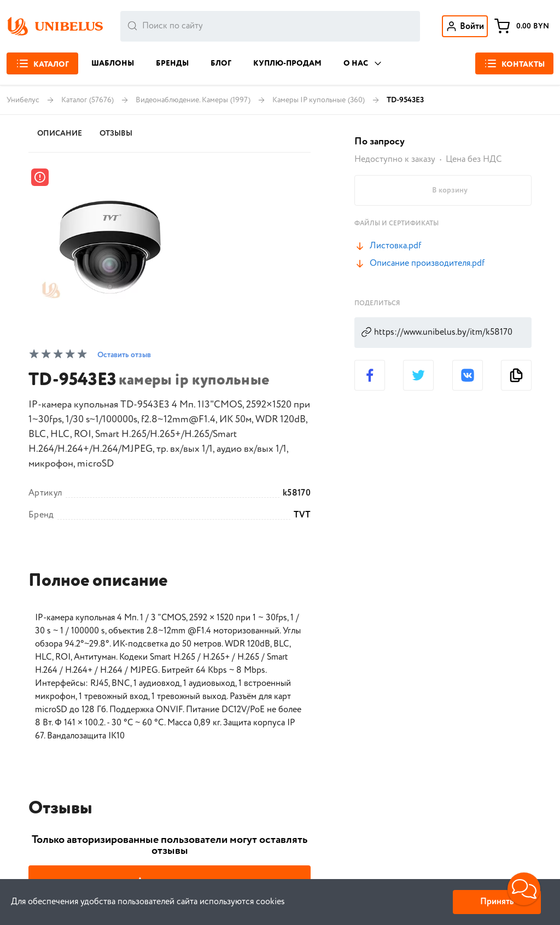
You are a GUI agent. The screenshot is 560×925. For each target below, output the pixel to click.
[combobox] (270, 26)
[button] (524, 889)
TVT (302, 515)
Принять (497, 902)
